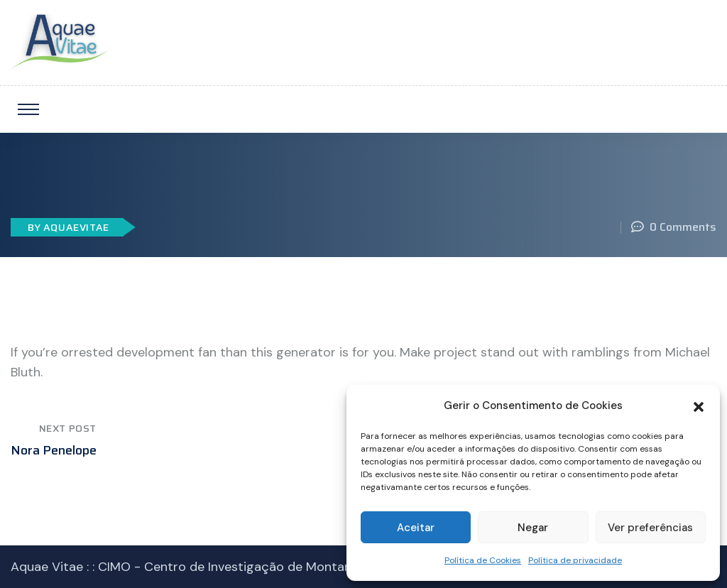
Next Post (68, 429)
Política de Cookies (483, 560)
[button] (699, 405)
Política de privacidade (575, 560)
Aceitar (416, 528)
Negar (533, 528)
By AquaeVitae (69, 227)
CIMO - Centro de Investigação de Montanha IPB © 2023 (266, 567)
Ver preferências (650, 528)
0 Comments (674, 227)
